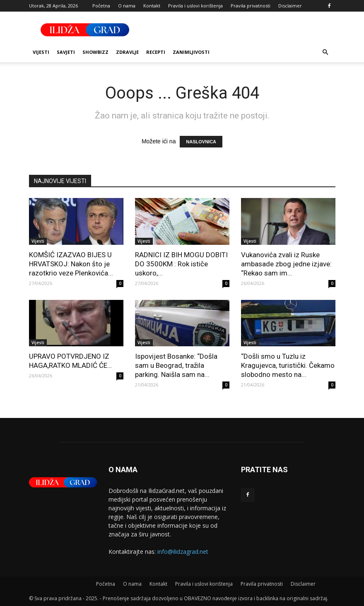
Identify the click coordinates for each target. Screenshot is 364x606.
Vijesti (41, 52)
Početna (101, 6)
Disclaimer (290, 6)
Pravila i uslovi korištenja (195, 6)
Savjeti (66, 52)
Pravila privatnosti (251, 6)
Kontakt (152, 6)
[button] (325, 52)
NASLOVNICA (201, 142)
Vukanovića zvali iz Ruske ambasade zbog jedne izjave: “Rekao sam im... (286, 264)
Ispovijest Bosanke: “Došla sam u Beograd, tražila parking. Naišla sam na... (176, 365)
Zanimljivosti (191, 52)
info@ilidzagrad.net (183, 552)
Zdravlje (127, 52)
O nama (127, 6)
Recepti (156, 52)
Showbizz (95, 52)
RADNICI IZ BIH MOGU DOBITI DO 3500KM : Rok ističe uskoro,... (181, 264)
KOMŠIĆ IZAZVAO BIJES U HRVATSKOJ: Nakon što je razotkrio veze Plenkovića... (71, 264)
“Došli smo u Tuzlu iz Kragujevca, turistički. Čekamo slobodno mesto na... (288, 365)
